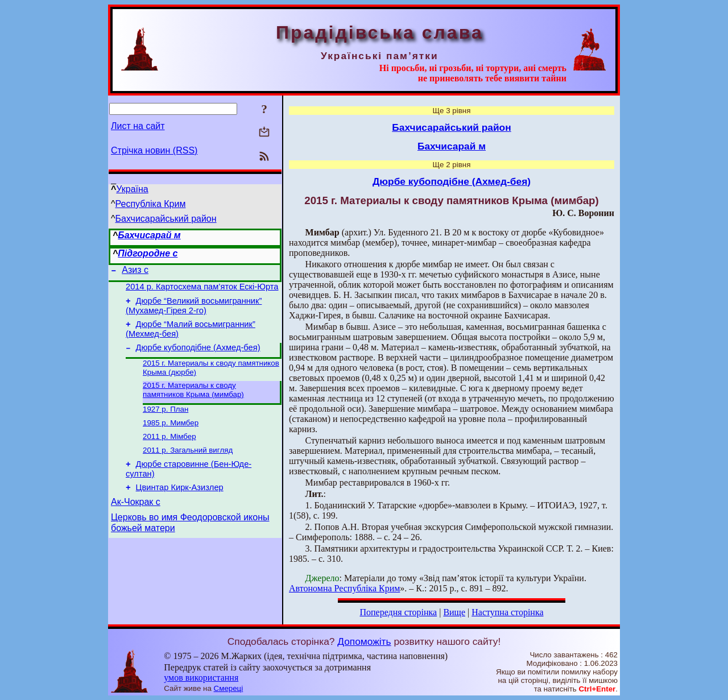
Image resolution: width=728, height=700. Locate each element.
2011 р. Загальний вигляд (188, 465)
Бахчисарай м (149, 235)
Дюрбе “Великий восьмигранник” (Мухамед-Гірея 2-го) (194, 311)
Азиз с (135, 272)
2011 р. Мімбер (169, 451)
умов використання (201, 678)
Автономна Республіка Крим (344, 588)
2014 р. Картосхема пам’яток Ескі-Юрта (202, 290)
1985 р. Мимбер (171, 436)
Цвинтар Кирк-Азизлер (180, 506)
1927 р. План (166, 421)
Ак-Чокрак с (136, 522)
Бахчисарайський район (166, 219)
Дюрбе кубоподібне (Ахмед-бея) (198, 356)
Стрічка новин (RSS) (154, 150)
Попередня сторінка (398, 612)
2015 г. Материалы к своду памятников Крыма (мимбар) (193, 401)
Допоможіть (364, 641)
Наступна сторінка (507, 612)
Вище (454, 612)
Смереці (229, 688)
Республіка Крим (151, 204)
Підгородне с (148, 253)
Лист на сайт (138, 126)
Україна (132, 189)
